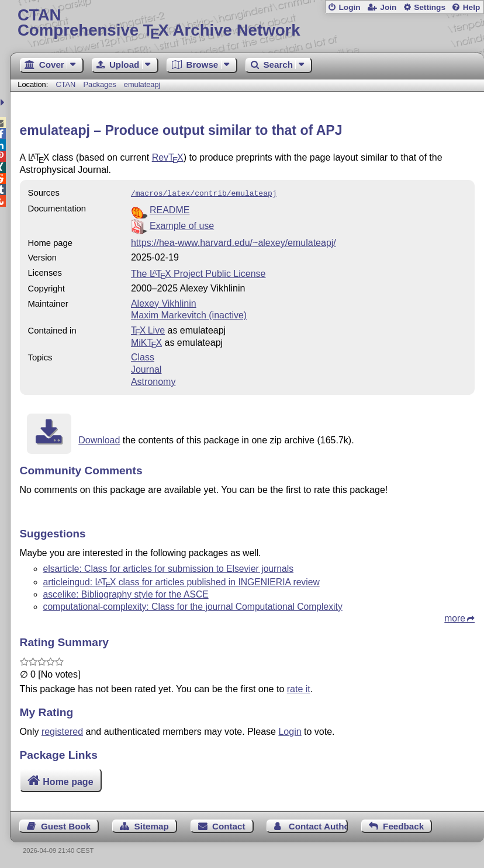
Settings (430, 7)
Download (99, 439)
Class (143, 356)
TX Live (148, 329)
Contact (229, 825)
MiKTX (146, 341)
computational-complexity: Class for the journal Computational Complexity (193, 605)
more (455, 617)
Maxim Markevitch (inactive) (189, 314)
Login (349, 7)
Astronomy (153, 381)
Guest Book (66, 825)
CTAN (65, 84)
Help (472, 7)
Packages (101, 84)
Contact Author (318, 825)
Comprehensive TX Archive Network (247, 23)
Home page (68, 781)
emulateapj (142, 84)
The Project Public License (198, 272)
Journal (146, 368)
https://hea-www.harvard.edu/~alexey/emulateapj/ (234, 242)
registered (62, 730)
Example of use (182, 225)
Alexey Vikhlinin (164, 302)
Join (388, 7)
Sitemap (152, 825)
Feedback (403, 825)
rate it (299, 688)
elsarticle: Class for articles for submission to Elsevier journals (169, 567)
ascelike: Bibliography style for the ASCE (126, 593)
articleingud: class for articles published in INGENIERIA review (181, 581)
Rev (168, 157)
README (170, 209)
